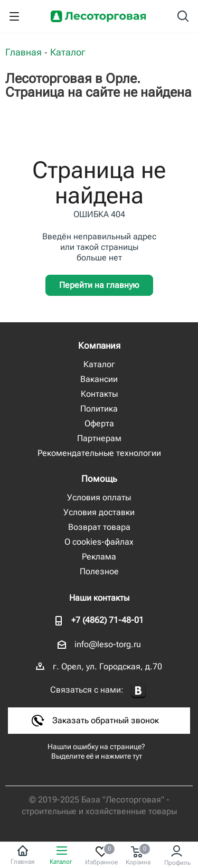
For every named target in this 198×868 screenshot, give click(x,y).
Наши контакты (99, 598)
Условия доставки (99, 512)
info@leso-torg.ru (108, 644)
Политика (99, 409)
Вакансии (99, 379)
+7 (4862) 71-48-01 (107, 620)
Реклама (99, 557)
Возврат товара (99, 527)
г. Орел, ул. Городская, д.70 (107, 666)
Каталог (99, 364)
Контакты (99, 394)
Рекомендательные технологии (99, 453)
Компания (99, 346)
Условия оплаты (99, 497)
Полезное (99, 571)
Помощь (99, 479)
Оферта (99, 423)
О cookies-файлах (99, 542)
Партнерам (99, 438)
